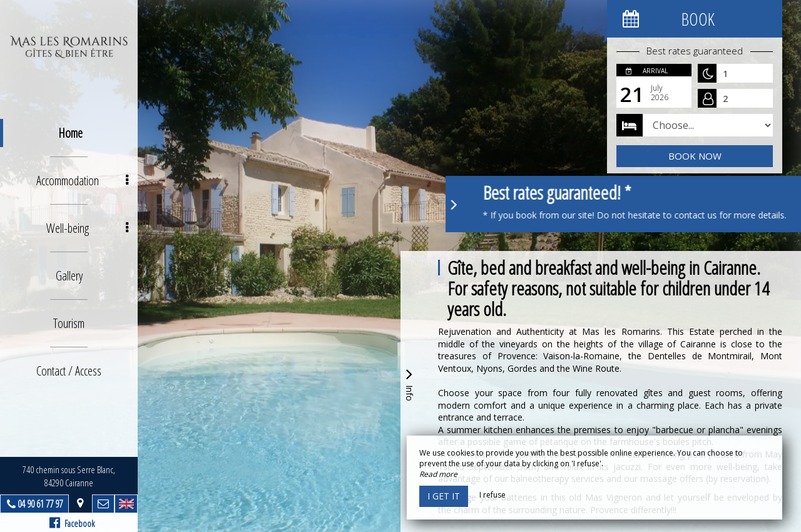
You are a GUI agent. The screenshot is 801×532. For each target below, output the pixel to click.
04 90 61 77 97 (40, 504)
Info (409, 383)
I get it (444, 496)
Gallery (69, 276)
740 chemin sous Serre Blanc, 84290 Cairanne (69, 476)
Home (70, 133)
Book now (695, 156)
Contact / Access (69, 371)
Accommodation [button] (82, 181)
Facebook (72, 523)
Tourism (69, 323)
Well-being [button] (87, 228)
